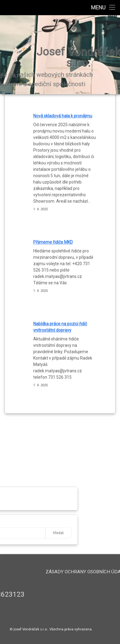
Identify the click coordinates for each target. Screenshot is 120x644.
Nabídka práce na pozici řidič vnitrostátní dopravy (60, 281)
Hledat (39, 533)
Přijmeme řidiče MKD (53, 197)
